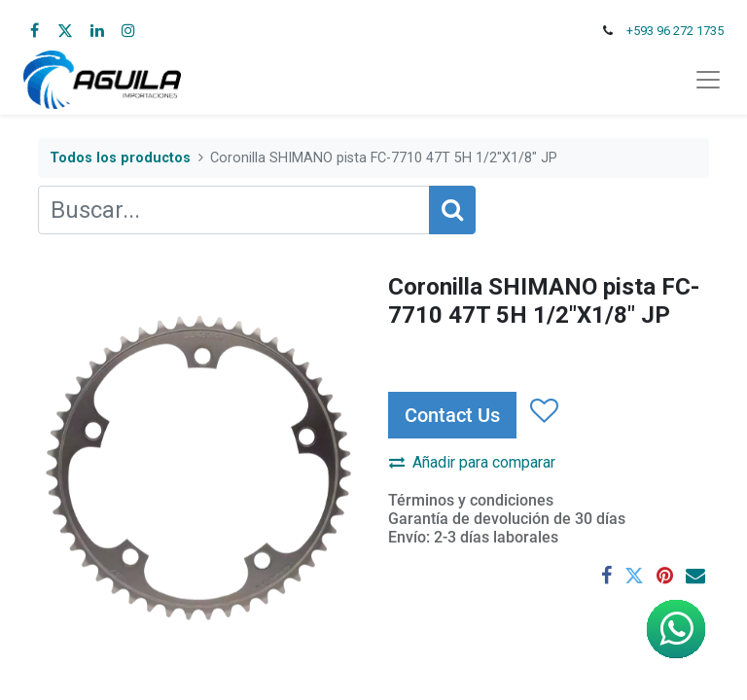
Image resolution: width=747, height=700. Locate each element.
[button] (543, 411)
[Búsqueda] (452, 210)
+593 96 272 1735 (675, 31)
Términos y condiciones (471, 500)
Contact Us (452, 415)
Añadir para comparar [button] (472, 462)
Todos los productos (120, 158)
